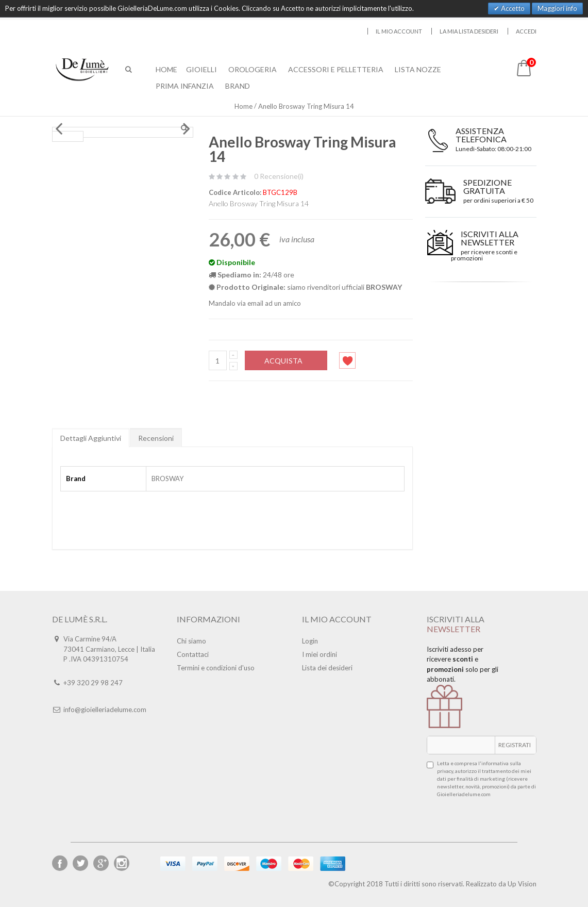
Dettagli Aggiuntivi (91, 438)
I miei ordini (320, 654)
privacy (445, 771)
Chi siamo (191, 641)
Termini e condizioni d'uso (216, 668)
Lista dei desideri (327, 668)
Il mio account (399, 31)
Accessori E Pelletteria (336, 69)
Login (310, 641)
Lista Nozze (418, 69)
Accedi (526, 31)
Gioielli (201, 69)
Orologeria (253, 69)
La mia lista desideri (469, 31)
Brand (238, 86)
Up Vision (522, 884)
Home (243, 106)
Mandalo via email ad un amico (255, 303)
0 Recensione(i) (279, 176)
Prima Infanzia (185, 86)
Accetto (512, 8)
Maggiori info (557, 8)
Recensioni (156, 438)
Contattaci (193, 654)
